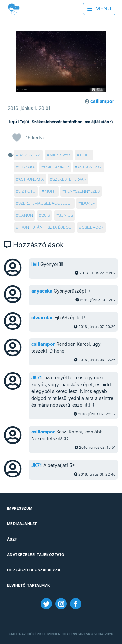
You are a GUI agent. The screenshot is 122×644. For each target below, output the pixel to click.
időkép (88, 203)
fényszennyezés (82, 191)
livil (35, 264)
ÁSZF (12, 539)
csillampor (56, 167)
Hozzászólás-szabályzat (35, 570)
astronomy (90, 167)
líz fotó (27, 191)
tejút (85, 155)
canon (26, 215)
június (66, 215)
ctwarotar (42, 318)
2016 (46, 215)
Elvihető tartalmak (29, 585)
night (50, 191)
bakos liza (30, 155)
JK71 (37, 378)
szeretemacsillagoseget (45, 203)
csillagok (93, 227)
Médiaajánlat (22, 524)
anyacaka (42, 291)
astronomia (31, 179)
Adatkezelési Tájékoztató (36, 555)
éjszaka (27, 167)
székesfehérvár (69, 179)
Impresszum (20, 508)
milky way (60, 155)
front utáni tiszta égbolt (46, 227)
